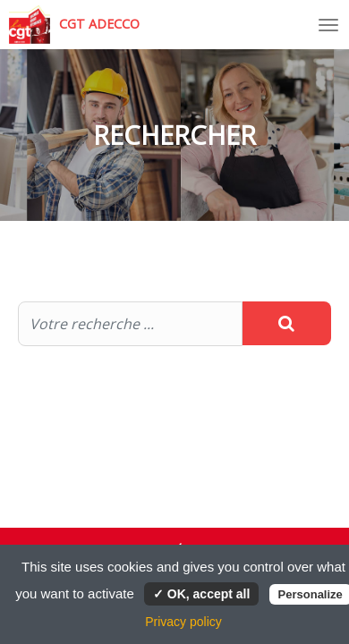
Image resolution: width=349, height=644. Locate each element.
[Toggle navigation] (328, 25)
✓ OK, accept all (201, 594)
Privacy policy (183, 622)
